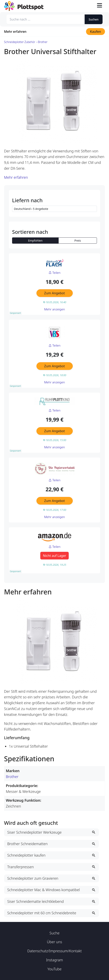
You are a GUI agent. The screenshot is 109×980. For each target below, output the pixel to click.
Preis (78, 241)
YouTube (54, 969)
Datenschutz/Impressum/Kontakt (54, 951)
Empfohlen (35, 241)
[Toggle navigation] (100, 6)
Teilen (54, 273)
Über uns (54, 942)
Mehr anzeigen (54, 309)
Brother (12, 777)
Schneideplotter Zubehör (20, 42)
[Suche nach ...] (46, 19)
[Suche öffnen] (90, 6)
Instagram (55, 960)
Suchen (94, 19)
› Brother (42, 42)
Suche (55, 933)
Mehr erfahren (15, 32)
